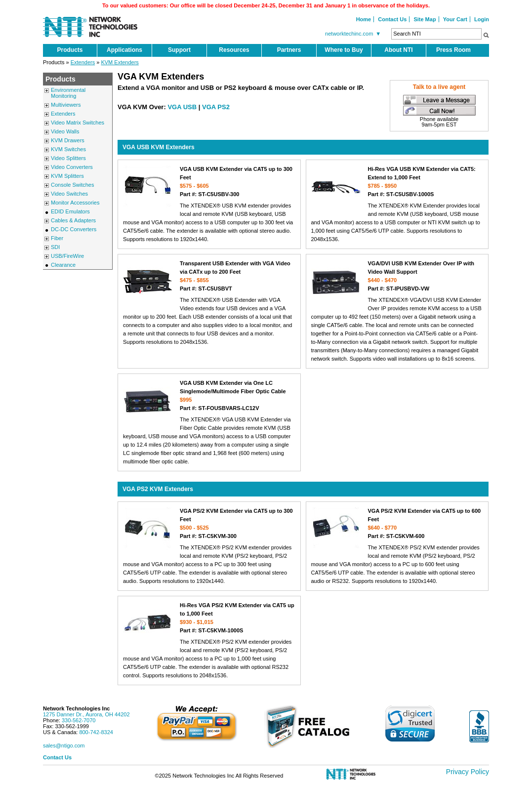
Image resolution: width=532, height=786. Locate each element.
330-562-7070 (79, 720)
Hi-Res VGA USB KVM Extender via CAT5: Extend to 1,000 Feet (397, 182)
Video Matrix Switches (78, 123)
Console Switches (72, 185)
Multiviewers (66, 105)
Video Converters (72, 167)
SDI (55, 247)
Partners (289, 50)
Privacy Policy (468, 772)
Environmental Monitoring (68, 93)
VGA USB (182, 107)
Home (364, 19)
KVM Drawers (68, 140)
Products (70, 50)
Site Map (425, 19)
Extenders (83, 62)
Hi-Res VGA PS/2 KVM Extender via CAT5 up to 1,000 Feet (209, 618)
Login (482, 19)
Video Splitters (68, 158)
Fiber (57, 238)
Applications (124, 50)
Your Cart (455, 19)
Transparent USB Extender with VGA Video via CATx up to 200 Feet (209, 276)
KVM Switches (68, 149)
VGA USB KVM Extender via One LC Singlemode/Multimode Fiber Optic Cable (209, 395)
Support (179, 50)
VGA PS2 (216, 107)
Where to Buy (344, 50)
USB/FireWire (67, 256)
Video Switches (69, 194)
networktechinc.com (354, 34)
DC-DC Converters (74, 229)
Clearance (63, 265)
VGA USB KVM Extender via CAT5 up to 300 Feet (209, 182)
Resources (234, 50)
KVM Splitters (67, 176)
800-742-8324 (96, 732)
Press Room (453, 50)
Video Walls (65, 131)
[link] (410, 724)
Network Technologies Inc (77, 708)
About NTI (398, 50)
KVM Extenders (120, 62)
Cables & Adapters (73, 220)
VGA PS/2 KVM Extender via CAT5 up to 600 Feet (397, 523)
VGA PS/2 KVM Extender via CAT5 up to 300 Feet (209, 523)
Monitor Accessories (75, 203)
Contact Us (392, 19)
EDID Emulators (70, 211)
